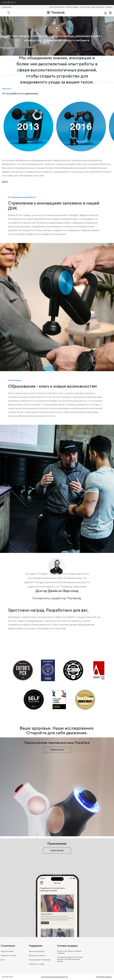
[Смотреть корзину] (110, 13)
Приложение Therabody (40, 960)
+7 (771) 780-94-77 (9, 3)
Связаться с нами (8, 955)
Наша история (7, 951)
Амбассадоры (73, 7)
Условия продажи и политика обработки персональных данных (70, 959)
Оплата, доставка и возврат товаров (96, 7)
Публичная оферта (104, 977)
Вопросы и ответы (37, 955)
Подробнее (57, 750)
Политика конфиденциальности (54, 977)
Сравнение (7, 7)
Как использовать (57, 7)
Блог (3, 960)
